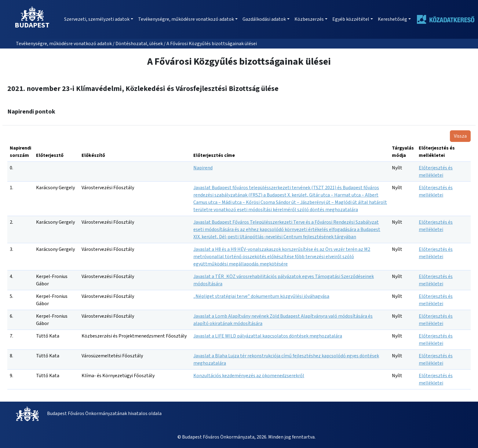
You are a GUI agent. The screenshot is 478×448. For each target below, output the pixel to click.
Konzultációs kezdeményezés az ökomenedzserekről (249, 376)
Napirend (203, 168)
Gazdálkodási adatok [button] (264, 19)
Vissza (460, 136)
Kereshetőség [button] (392, 19)
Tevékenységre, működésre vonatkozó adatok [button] (186, 19)
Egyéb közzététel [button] (351, 19)
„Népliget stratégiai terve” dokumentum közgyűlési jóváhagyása (261, 296)
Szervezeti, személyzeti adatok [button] (97, 19)
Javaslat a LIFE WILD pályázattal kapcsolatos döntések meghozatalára (268, 336)
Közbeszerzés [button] (309, 19)
